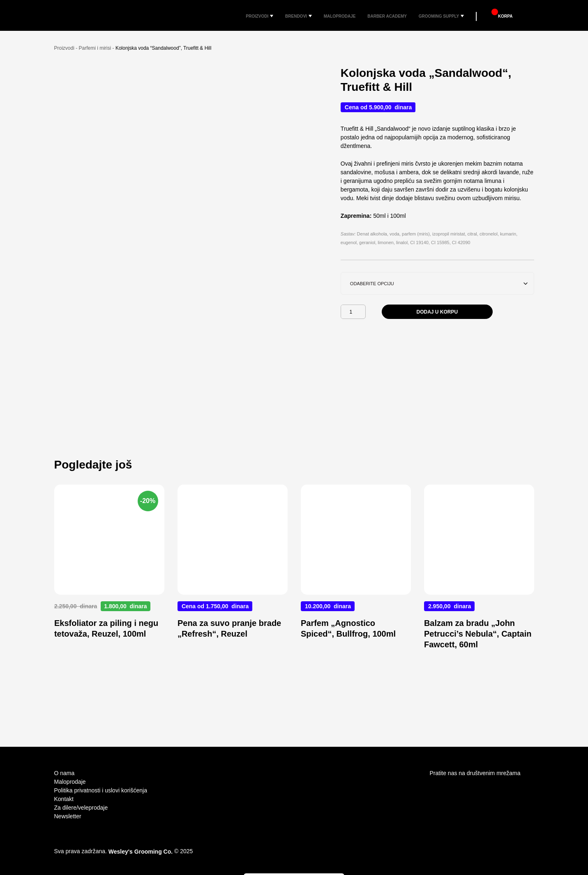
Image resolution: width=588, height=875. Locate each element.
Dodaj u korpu (437, 324)
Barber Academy (387, 16)
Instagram (435, 788)
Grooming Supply (443, 16)
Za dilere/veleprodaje (81, 808)
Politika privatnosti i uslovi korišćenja (101, 790)
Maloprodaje (336, 16)
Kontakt (64, 799)
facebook (450, 788)
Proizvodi (248, 16)
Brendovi (289, 16)
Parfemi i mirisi (95, 60)
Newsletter (68, 816)
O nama (65, 773)
